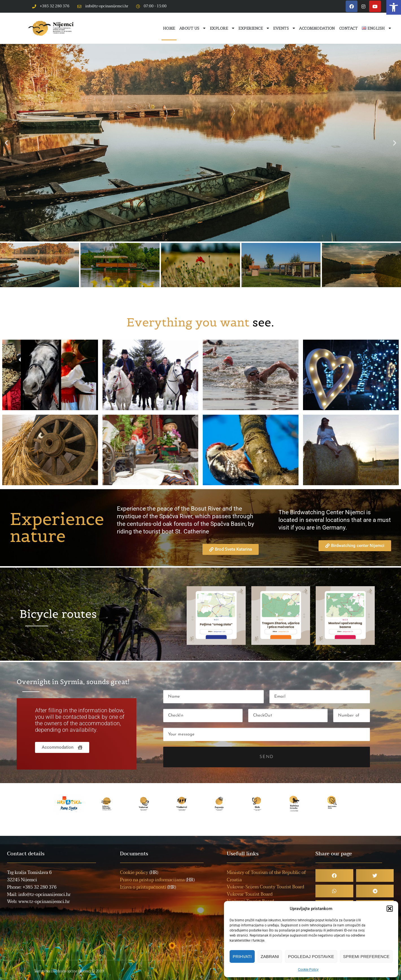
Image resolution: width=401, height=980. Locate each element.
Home (169, 28)
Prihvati (242, 956)
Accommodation (317, 28)
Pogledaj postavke (311, 956)
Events (284, 28)
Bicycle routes (58, 614)
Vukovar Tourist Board (250, 894)
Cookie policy (134, 873)
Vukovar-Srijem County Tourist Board (265, 887)
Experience (254, 28)
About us (192, 28)
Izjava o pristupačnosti (143, 887)
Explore (222, 28)
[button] (394, 7)
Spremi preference (366, 956)
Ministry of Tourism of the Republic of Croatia (266, 876)
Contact (348, 28)
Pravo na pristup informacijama (152, 880)
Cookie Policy (308, 970)
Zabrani (270, 956)
